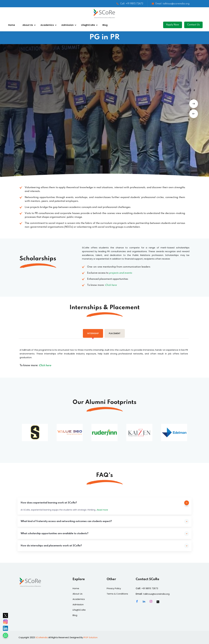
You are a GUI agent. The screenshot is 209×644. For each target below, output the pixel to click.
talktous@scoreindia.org (156, 594)
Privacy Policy (114, 588)
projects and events (121, 273)
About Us (28, 25)
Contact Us (193, 25)
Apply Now (173, 25)
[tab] (93, 333)
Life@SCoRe (88, 25)
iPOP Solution (90, 637)
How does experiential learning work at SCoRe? (49, 503)
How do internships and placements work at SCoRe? (51, 546)
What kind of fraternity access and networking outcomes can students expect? (66, 521)
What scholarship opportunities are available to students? (54, 534)
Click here (111, 285)
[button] (194, 114)
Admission (67, 25)
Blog (105, 25)
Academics (47, 25)
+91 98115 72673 (150, 588)
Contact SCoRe (147, 579)
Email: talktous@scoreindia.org (171, 4)
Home (12, 25)
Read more (102, 510)
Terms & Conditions (117, 594)
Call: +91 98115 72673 (130, 4)
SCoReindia (42, 637)
